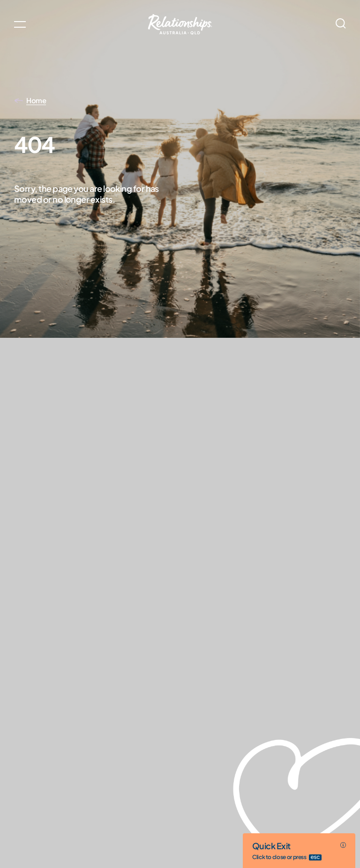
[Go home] (180, 24)
